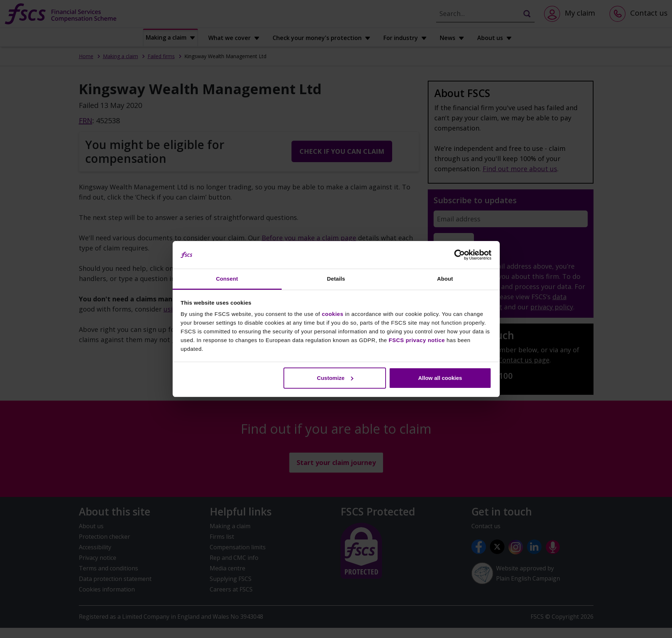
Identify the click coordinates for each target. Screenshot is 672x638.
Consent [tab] (227, 279)
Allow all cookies (440, 378)
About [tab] (445, 279)
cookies (332, 314)
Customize (335, 378)
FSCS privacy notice (417, 340)
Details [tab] (336, 279)
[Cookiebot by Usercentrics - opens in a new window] (460, 255)
